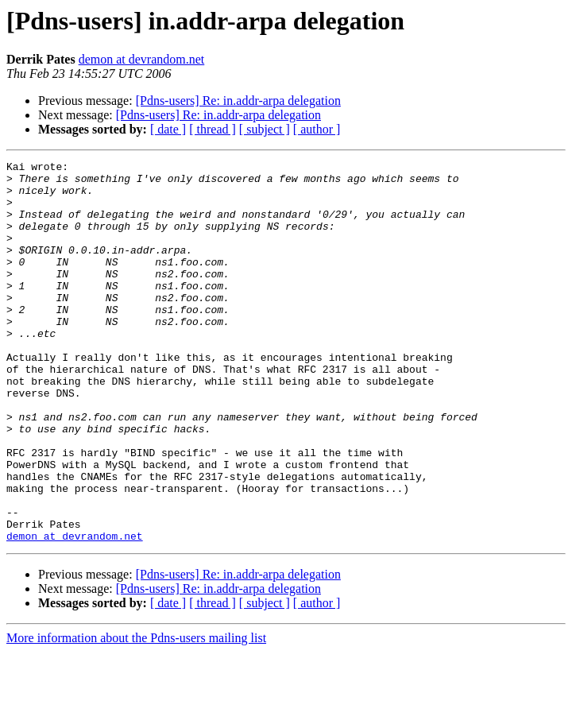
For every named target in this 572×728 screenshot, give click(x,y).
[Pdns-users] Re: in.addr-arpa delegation (238, 101)
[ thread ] (213, 129)
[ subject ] (265, 129)
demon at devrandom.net (142, 59)
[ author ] (317, 129)
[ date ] (168, 129)
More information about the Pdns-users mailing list (136, 714)
